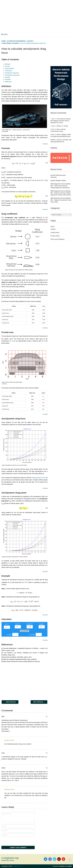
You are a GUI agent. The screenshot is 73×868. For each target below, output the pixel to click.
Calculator (8, 79)
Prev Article (10, 702)
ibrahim (53, 140)
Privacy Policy (55, 236)
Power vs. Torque (63, 126)
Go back (45, 144)
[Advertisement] (37, 16)
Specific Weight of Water (58, 181)
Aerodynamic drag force (12, 73)
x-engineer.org (10, 858)
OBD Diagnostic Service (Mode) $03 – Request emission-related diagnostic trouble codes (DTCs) (61, 193)
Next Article (39, 702)
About (52, 227)
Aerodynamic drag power (12, 75)
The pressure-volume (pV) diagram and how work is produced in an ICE (61, 121)
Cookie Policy (55, 233)
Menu (6, 34)
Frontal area (8, 71)
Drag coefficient (9, 68)
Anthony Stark (9, 740)
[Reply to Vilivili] (47, 768)
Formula (7, 66)
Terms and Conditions (57, 239)
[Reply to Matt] (47, 717)
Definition (8, 64)
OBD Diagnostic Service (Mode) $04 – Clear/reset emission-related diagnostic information (60, 186)
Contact (53, 229)
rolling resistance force (38, 478)
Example (7, 77)
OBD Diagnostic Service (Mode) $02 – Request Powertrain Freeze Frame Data (61, 200)
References (8, 82)
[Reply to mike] (47, 753)
